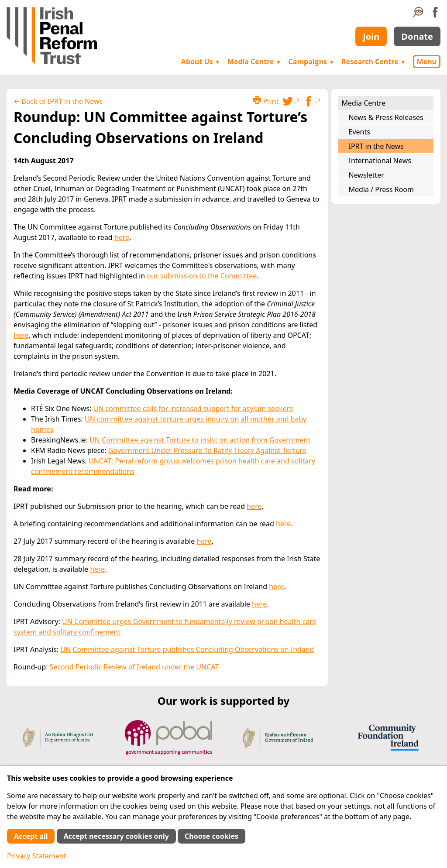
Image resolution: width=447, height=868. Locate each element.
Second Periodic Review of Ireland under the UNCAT (134, 667)
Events (359, 132)
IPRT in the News (376, 146)
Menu (427, 62)
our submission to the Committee (202, 276)
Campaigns (312, 62)
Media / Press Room (382, 189)
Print (266, 101)
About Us (201, 62)
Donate (417, 36)
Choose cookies (211, 836)
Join (371, 36)
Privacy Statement (37, 856)
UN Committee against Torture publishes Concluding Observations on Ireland (187, 649)
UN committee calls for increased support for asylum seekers (193, 408)
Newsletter (366, 175)
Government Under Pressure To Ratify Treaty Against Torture (207, 450)
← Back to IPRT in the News (58, 101)
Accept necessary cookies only (116, 836)
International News (380, 161)
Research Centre (373, 62)
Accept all (31, 836)
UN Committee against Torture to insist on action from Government (200, 440)
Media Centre (254, 62)
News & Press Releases (386, 117)
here (122, 237)
